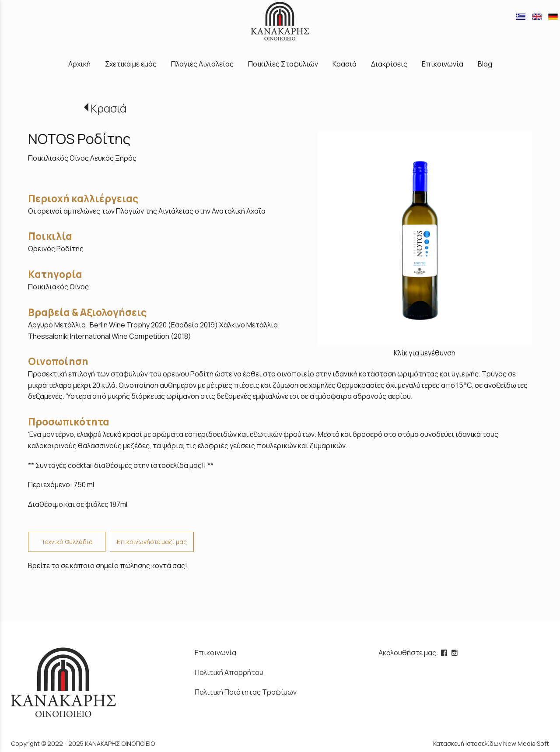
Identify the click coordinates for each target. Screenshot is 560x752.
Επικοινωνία (215, 653)
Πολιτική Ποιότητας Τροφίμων (246, 692)
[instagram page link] (455, 653)
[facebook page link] (445, 653)
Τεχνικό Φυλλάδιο (67, 542)
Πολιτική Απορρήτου (229, 672)
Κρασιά (108, 108)
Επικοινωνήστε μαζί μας (152, 542)
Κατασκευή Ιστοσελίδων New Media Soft (491, 743)
